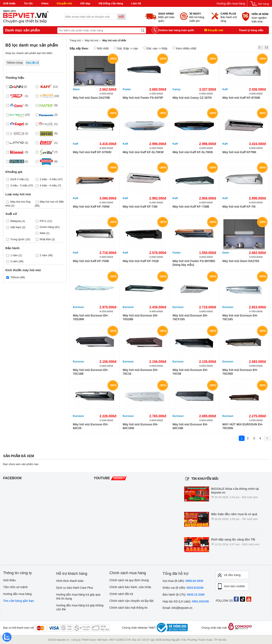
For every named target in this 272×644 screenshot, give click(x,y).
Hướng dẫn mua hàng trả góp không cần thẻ (80, 607)
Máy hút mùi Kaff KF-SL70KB (193, 152)
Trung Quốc (17, 239)
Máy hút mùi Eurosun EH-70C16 (140, 372)
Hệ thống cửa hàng (111, 3)
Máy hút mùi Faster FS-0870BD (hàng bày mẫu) (194, 263)
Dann (76, 89)
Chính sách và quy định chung (129, 580)
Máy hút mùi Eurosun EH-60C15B (190, 426)
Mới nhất (101, 48)
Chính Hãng (47, 227)
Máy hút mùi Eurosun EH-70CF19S (190, 317)
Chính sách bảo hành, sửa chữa (130, 587)
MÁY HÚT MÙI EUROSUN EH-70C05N (243, 426)
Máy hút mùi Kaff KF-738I (140, 207)
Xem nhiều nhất (184, 48)
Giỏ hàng (263, 4)
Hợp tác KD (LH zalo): (186, 601)
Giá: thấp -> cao (126, 48)
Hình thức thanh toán (70, 581)
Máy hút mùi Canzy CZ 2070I (192, 98)
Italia (42, 233)
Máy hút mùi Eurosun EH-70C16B (91, 372)
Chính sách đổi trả (121, 594)
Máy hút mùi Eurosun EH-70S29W (91, 317)
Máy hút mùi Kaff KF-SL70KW (143, 152)
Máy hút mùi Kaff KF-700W (91, 207)
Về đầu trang (229, 575)
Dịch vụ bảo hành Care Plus (75, 588)
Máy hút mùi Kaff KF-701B (141, 261)
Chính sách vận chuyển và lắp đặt (131, 601)
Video (45, 3)
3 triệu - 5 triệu (19, 185)
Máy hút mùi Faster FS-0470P (143, 98)
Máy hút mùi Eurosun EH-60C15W (140, 426)
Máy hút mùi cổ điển (52, 202)
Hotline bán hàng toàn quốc (176, 30)
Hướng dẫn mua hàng (231, 4)
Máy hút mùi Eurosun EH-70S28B (140, 317)
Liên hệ (136, 3)
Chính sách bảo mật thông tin (128, 608)
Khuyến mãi (64, 3)
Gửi (121, 17)
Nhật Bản (45, 239)
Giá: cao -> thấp (155, 48)
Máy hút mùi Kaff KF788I (239, 152)
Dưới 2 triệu (18, 179)
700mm (15, 277)
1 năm (14, 255)
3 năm (14, 261)
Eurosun (78, 307)
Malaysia (16, 221)
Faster (127, 89)
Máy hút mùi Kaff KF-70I (239, 207)
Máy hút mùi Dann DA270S (241, 261)
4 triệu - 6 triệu (48, 185)
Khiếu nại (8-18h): (183, 588)
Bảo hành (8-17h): (184, 595)
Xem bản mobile (231, 586)
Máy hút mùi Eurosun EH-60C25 (91, 426)
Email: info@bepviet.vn (177, 608)
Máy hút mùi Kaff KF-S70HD (92, 152)
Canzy (176, 89)
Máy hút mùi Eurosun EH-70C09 (190, 372)
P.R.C (43, 221)
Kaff (225, 89)
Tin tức (28, 3)
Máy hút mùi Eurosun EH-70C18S (240, 317)
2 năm (43, 255)
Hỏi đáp (85, 3)
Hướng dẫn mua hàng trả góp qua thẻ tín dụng (78, 597)
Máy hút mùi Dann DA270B (91, 98)
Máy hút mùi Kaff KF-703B (91, 261)
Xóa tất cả (32, 63)
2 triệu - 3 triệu (48, 179)
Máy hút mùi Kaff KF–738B (191, 207)
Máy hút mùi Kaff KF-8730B (241, 98)
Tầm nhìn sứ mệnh (15, 587)
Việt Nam (16, 227)
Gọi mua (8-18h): (183, 581)
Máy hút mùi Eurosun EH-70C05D (240, 372)
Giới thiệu (9, 3)
